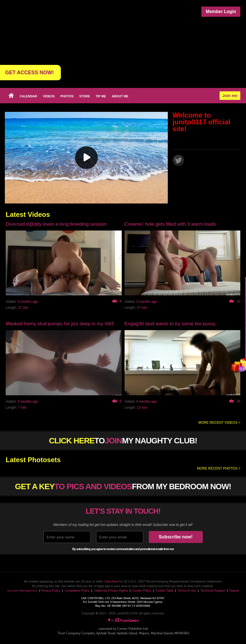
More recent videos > (219, 423)
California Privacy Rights (111, 590)
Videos (49, 96)
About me (120, 96)
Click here (111, 581)
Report (234, 590)
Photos (67, 96)
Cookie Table (165, 590)
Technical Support (213, 590)
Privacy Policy (51, 590)
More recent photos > (219, 468)
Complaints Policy (77, 590)
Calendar (28, 96)
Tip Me (101, 96)
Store (85, 96)
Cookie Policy (142, 590)
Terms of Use (187, 590)
